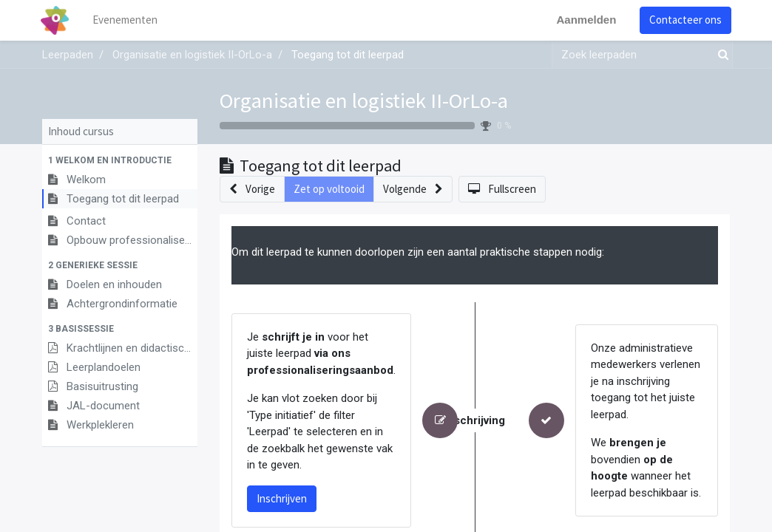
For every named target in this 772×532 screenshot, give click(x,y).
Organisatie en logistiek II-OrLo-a (364, 100)
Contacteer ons (684, 20)
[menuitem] (127, 20)
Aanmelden (585, 20)
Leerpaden (68, 55)
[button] (120, 160)
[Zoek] (720, 55)
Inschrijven (282, 498)
